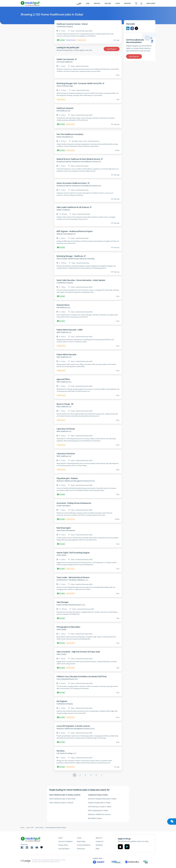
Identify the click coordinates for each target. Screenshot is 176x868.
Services (97, 3)
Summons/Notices (84, 845)
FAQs (98, 849)
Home (23, 828)
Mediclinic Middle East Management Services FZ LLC (76, 481)
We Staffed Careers (95, 818)
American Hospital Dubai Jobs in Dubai (102, 799)
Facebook (132, 28)
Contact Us (100, 841)
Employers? (151, 3)
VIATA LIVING (61, 555)
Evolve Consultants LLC (65, 137)
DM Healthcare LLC (64, 111)
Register (127, 3)
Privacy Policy (63, 845)
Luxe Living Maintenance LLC (67, 679)
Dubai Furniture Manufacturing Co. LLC (71, 605)
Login (118, 3)
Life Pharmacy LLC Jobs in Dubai (100, 807)
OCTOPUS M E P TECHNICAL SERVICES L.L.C (72, 580)
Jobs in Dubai (40, 828)
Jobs (88, 3)
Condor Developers (64, 506)
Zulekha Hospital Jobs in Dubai (99, 803)
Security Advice (64, 849)
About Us (99, 838)
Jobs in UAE (30, 828)
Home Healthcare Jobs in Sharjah (61, 803)
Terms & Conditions (65, 841)
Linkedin (128, 28)
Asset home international (66, 530)
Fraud (79, 838)
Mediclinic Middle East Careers (99, 814)
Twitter (136, 28)
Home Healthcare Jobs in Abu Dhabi (62, 799)
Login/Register (112, 49)
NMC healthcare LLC (64, 332)
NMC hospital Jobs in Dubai (98, 810)
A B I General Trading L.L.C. (66, 753)
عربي (79, 4)
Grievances (81, 849)
